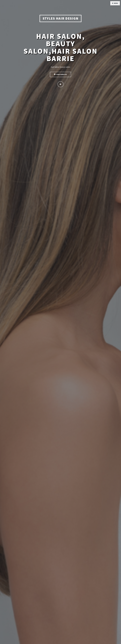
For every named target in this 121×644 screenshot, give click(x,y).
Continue (60, 84)
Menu (116, 3)
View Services (62, 75)
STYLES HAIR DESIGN (61, 19)
